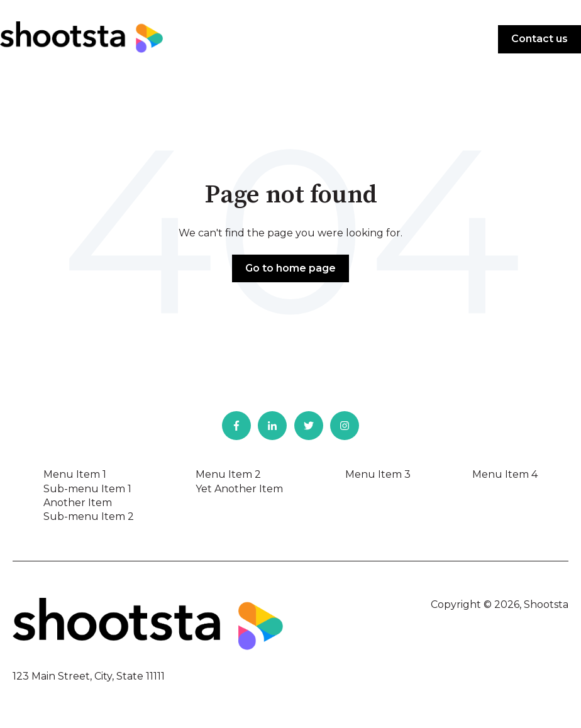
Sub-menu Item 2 (89, 516)
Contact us (539, 39)
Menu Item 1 (75, 474)
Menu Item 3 (378, 474)
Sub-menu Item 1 (87, 489)
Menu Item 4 (505, 474)
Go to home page (290, 268)
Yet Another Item (239, 489)
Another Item (78, 503)
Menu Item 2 (228, 474)
